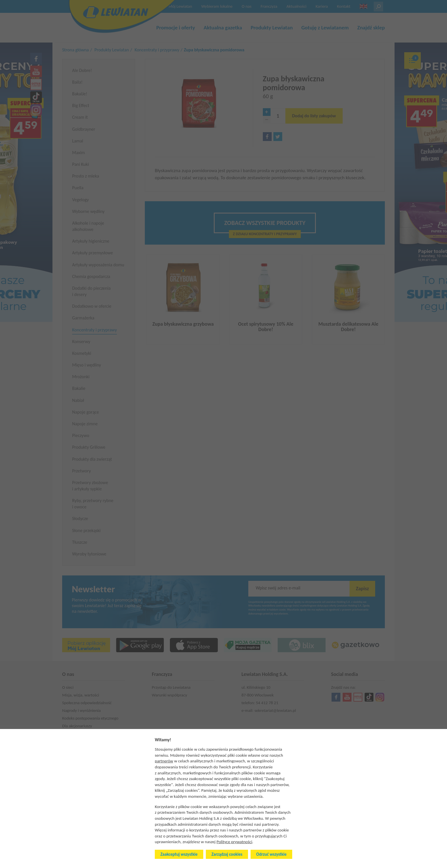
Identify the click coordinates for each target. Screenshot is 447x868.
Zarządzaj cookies (227, 854)
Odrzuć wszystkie (271, 854)
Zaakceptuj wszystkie (179, 854)
